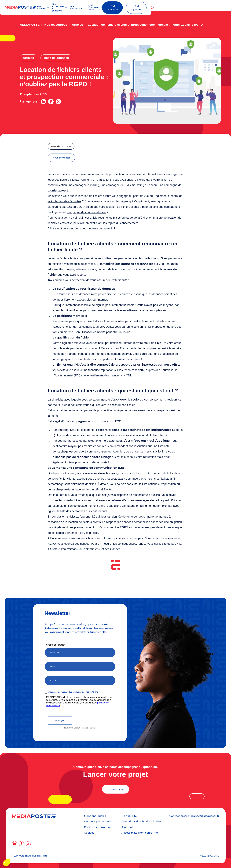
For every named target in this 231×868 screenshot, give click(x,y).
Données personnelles (98, 821)
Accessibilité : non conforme (140, 833)
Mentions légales (95, 816)
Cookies (89, 833)
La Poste (43, 856)
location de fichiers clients (95, 196)
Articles (77, 25)
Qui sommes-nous (137, 7)
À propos (127, 827)
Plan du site (129, 816)
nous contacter (61, 158)
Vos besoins (54, 7)
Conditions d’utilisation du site (141, 821)
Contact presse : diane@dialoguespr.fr (194, 816)
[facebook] (21, 844)
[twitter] (28, 844)
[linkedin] (15, 844)
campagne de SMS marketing (125, 185)
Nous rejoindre (203, 8)
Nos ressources (112, 7)
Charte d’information (98, 827)
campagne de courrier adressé (87, 212)
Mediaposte (30, 25)
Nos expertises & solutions (82, 7)
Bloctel (108, 489)
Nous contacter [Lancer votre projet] (116, 789)
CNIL (178, 544)
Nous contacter (173, 8)
